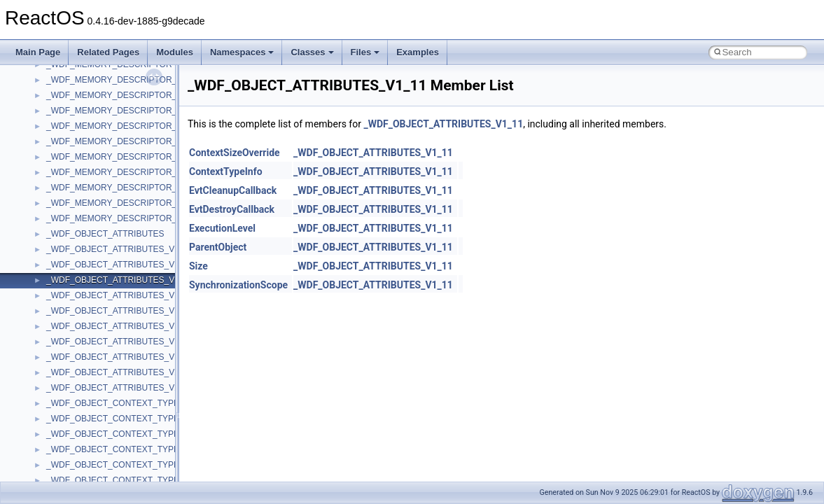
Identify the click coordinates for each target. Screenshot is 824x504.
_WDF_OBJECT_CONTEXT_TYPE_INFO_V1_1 (137, 434)
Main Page (38, 52)
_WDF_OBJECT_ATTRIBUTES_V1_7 (117, 342)
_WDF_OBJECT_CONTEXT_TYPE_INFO (125, 403)
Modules (175, 52)
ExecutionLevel (222, 228)
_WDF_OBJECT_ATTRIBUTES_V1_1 (117, 265)
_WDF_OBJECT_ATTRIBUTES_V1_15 (120, 311)
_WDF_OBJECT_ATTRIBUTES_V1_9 (117, 357)
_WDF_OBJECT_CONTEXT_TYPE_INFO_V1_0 (137, 419)
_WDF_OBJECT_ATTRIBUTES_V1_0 (117, 249)
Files (365, 52)
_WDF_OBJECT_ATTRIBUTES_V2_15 (120, 388)
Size (198, 266)
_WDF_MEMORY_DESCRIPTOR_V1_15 (124, 141)
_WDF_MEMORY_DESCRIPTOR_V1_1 (121, 95)
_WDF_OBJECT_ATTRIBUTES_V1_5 (117, 326)
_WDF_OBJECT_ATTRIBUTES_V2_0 (117, 372)
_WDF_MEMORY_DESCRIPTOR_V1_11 (124, 111)
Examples (418, 52)
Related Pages (108, 52)
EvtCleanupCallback (233, 190)
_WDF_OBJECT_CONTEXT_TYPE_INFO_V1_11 (140, 449)
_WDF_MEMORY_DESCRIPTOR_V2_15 (124, 218)
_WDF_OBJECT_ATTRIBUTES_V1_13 (120, 295)
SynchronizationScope (238, 285)
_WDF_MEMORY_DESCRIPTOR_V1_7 (121, 172)
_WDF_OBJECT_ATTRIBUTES (105, 234)
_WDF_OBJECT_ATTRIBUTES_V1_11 (120, 280)
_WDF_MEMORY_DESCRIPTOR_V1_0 (121, 80)
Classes (312, 52)
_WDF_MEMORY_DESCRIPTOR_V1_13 (124, 126)
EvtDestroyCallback (232, 209)
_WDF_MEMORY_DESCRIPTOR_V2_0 (121, 203)
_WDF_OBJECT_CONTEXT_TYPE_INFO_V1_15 (140, 480)
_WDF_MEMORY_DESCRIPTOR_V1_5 (121, 157)
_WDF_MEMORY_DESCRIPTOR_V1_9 (121, 188)
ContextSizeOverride (235, 153)
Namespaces (242, 52)
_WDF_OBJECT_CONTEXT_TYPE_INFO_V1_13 (140, 465)
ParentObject (218, 247)
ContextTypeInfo (226, 171)
